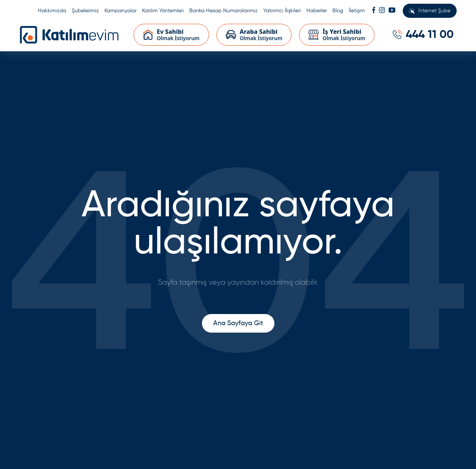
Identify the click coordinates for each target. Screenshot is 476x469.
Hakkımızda (52, 11)
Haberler (317, 11)
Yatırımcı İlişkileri (282, 11)
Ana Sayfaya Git (238, 323)
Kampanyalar (120, 11)
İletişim (357, 11)
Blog (338, 11)
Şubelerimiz (85, 11)
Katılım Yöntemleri (163, 11)
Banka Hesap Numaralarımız (223, 11)
